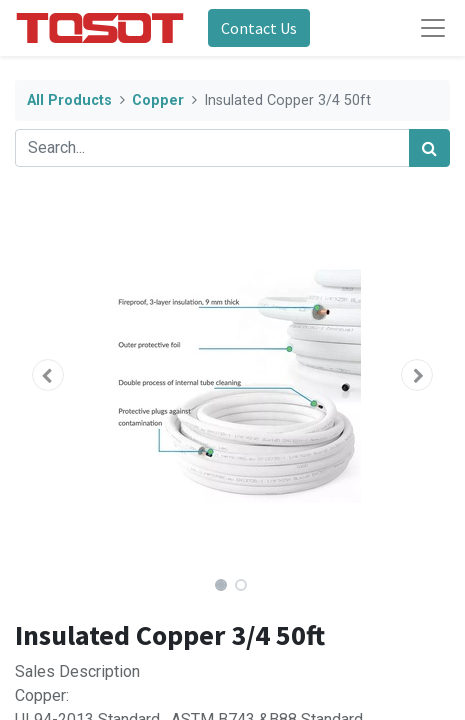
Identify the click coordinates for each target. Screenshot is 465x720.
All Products (69, 100)
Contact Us (259, 28)
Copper (158, 100)
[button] (47, 375)
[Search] (429, 148)
